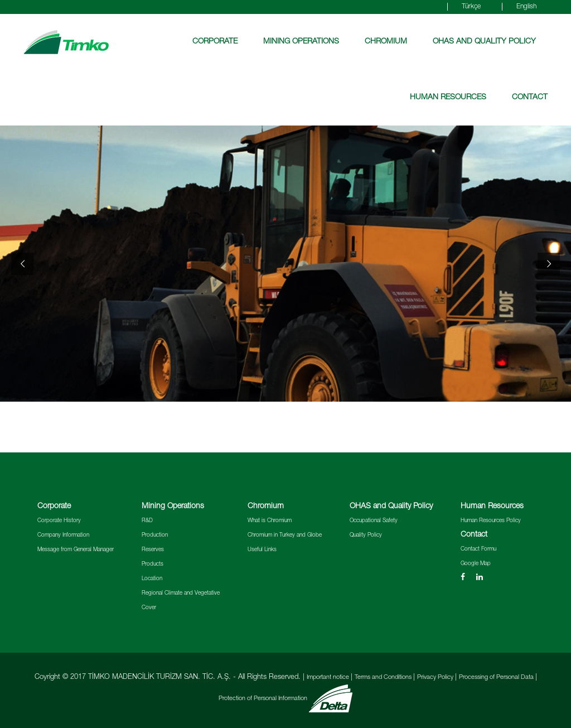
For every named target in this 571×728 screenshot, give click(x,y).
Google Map (476, 564)
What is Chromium (270, 521)
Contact (530, 98)
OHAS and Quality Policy (484, 42)
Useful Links (262, 550)
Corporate (215, 42)
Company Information (63, 536)
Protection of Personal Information (264, 699)
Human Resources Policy (491, 521)
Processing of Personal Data (497, 678)
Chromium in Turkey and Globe (285, 536)
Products (153, 565)
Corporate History (59, 521)
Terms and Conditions (384, 678)
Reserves (153, 550)
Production (155, 536)
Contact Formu (478, 549)
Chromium (386, 42)
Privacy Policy (436, 678)
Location (152, 579)
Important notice (329, 678)
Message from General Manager (76, 550)
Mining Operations (301, 42)
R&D (147, 521)
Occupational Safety (374, 521)
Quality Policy (366, 536)
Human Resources (448, 98)
